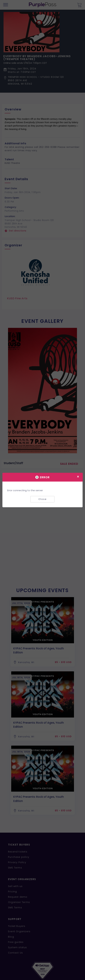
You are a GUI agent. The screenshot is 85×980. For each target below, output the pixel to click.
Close (42, 499)
